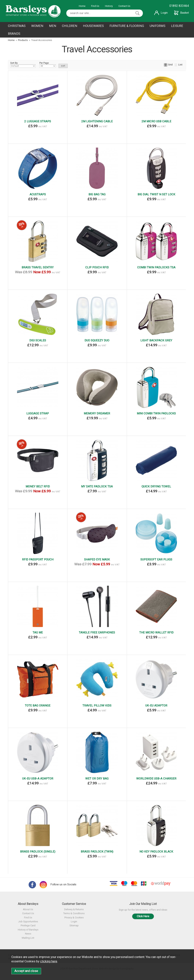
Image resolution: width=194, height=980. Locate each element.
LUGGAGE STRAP (38, 413)
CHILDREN (70, 26)
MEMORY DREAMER (97, 413)
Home (82, 6)
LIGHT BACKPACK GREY (156, 340)
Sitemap (74, 925)
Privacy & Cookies (74, 918)
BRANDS (14, 34)
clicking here (49, 961)
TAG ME (38, 633)
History (109, 6)
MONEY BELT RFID (38, 486)
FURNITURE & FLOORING (127, 26)
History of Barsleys (28, 930)
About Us (28, 909)
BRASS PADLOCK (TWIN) (97, 852)
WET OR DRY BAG (97, 779)
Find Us (95, 6)
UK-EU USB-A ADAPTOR (38, 779)
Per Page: (48, 65)
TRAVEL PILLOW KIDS (97, 706)
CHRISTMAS (17, 26)
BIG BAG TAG (97, 194)
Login (161, 13)
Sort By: (23, 65)
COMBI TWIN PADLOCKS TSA (156, 267)
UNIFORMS (158, 26)
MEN (53, 26)
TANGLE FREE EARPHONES (97, 633)
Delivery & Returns (74, 909)
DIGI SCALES (38, 340)
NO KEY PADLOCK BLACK (156, 852)
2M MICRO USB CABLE (156, 121)
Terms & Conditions (74, 913)
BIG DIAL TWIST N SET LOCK (156, 194)
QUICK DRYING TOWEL (156, 486)
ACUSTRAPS (38, 194)
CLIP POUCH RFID (97, 267)
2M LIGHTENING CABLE (97, 121)
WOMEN (37, 26)
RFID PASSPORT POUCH (38, 560)
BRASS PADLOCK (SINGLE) (38, 852)
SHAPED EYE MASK (97, 560)
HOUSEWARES (93, 26)
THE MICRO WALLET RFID (156, 633)
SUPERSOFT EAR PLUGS (156, 560)
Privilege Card (28, 925)
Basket (181, 13)
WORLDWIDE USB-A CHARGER (156, 779)
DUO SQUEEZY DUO (97, 340)
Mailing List (28, 938)
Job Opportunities (28, 921)
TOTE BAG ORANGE (38, 706)
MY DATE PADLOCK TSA (97, 486)
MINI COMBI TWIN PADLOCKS (156, 413)
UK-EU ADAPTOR (156, 706)
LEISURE (177, 26)
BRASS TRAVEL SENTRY (38, 267)
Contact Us (124, 6)
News (28, 934)
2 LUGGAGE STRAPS (38, 121)
